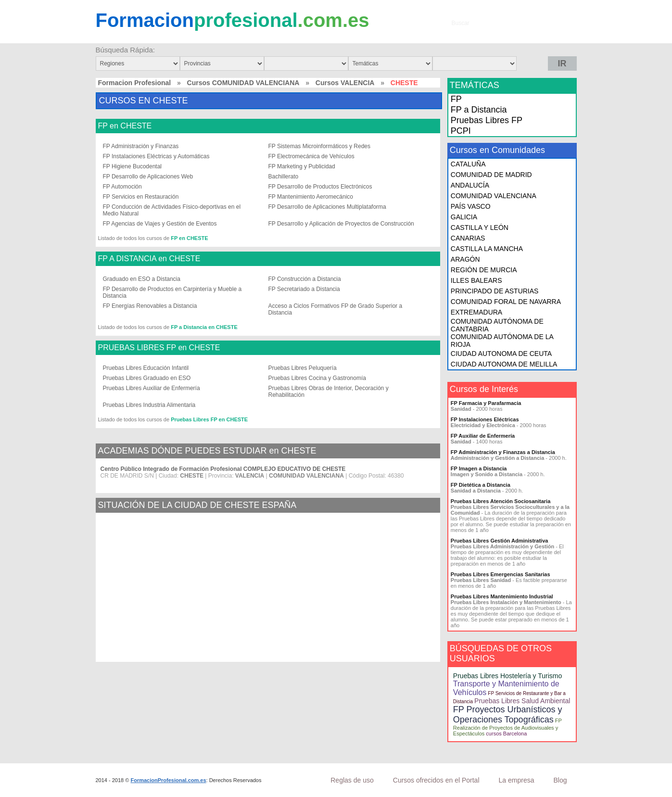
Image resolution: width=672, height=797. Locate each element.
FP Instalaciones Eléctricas (485, 419)
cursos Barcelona (506, 734)
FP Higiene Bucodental (133, 166)
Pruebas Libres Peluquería (303, 368)
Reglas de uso (352, 780)
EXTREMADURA (476, 312)
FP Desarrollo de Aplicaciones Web (148, 177)
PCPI (461, 131)
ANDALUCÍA (470, 185)
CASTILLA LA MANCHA (487, 249)
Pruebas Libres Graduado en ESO (147, 378)
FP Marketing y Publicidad (302, 166)
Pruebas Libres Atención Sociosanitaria (501, 501)
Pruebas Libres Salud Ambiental (522, 701)
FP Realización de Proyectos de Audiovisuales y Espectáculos (507, 727)
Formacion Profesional (135, 83)
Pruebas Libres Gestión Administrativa (500, 541)
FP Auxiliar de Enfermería (483, 436)
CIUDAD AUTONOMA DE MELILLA (504, 364)
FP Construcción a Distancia (305, 279)
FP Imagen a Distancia (479, 468)
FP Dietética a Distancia (481, 485)
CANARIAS (468, 238)
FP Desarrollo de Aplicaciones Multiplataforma (327, 207)
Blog (560, 780)
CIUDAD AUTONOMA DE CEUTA (501, 354)
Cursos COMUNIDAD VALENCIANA (243, 83)
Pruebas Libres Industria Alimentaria (149, 405)
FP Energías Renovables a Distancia (150, 306)
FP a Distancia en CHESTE (204, 327)
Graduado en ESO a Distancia (142, 279)
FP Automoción (122, 187)
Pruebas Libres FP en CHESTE (209, 419)
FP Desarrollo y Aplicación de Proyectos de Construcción (341, 224)
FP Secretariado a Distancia (304, 289)
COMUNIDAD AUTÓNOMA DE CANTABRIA (497, 325)
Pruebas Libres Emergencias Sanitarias (501, 574)
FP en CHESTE (125, 126)
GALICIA (464, 217)
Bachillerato (284, 177)
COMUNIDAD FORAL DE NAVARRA (506, 302)
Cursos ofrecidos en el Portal (436, 780)
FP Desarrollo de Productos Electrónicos (320, 187)
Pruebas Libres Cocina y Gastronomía (317, 378)
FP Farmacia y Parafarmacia (486, 403)
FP (456, 99)
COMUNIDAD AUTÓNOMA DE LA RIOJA (502, 341)
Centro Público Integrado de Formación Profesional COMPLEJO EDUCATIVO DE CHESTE (223, 469)
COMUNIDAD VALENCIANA (494, 196)
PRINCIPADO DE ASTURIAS (495, 291)
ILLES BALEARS (476, 280)
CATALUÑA (468, 164)
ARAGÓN (465, 259)
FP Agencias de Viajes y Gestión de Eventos (160, 224)
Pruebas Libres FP (487, 120)
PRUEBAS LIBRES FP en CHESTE (159, 348)
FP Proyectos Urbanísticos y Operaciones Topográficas (508, 715)
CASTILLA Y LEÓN (480, 228)
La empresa (517, 780)
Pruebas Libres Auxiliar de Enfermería (152, 388)
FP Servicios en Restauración (141, 197)
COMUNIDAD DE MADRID (491, 175)
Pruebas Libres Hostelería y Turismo (507, 676)
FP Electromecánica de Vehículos (311, 156)
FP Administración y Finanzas (141, 146)
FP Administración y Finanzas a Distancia (503, 452)
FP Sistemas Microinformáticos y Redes (320, 146)
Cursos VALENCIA (345, 83)
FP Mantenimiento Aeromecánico (311, 197)
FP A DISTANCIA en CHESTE (149, 259)
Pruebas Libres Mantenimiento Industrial (502, 596)
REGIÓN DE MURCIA (484, 270)
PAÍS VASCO (471, 206)
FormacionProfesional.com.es (168, 780)
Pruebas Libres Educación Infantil (146, 368)
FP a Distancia (479, 110)
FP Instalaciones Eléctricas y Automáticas (156, 156)
